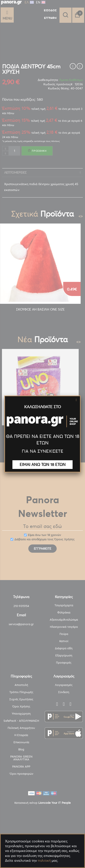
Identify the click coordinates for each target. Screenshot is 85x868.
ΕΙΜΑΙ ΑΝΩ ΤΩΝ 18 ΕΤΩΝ (43, 464)
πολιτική (44, 860)
